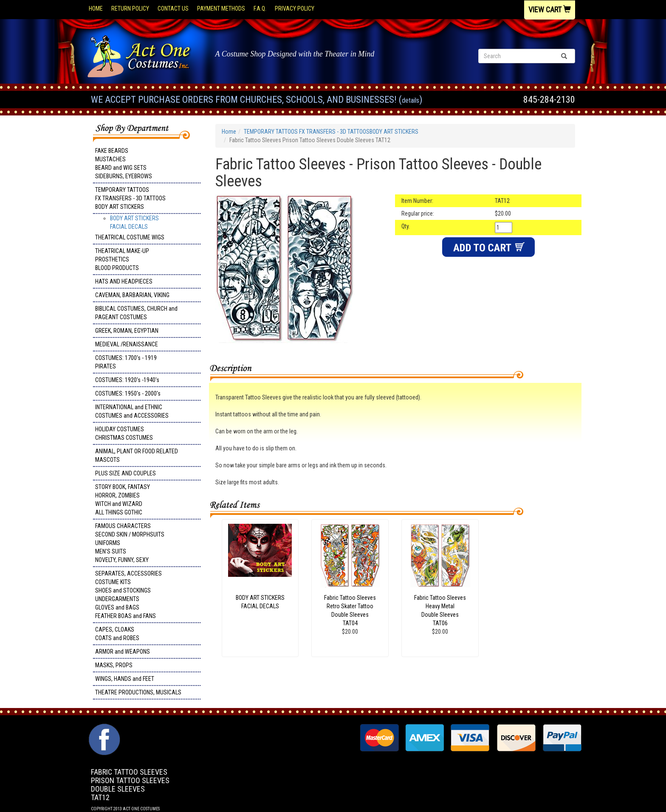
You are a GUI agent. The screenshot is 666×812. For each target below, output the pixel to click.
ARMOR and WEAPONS (123, 652)
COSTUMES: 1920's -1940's (127, 380)
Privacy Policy (295, 8)
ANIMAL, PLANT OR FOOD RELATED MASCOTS (137, 455)
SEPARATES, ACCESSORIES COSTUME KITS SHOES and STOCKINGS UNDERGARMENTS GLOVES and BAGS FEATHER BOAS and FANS (128, 595)
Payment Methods (221, 8)
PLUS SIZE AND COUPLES (126, 473)
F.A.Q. (260, 8)
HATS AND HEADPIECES (124, 281)
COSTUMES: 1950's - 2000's (128, 393)
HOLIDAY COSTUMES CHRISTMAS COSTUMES (124, 433)
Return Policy (130, 8)
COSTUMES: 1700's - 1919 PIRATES (126, 362)
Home (96, 8)
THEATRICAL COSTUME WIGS (130, 237)
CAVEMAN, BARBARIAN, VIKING (132, 295)
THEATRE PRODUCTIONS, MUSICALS (138, 692)
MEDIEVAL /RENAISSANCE (127, 344)
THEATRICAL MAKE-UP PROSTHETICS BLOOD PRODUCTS (122, 259)
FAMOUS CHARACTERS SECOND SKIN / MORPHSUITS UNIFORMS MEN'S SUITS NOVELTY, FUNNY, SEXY (130, 543)
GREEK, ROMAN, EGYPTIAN (127, 331)
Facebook (103, 728)
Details (411, 100)
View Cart (550, 10)
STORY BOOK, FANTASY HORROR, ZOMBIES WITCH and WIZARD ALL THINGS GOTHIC (123, 500)
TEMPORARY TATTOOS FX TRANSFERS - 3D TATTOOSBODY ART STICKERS (130, 198)
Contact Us (173, 8)
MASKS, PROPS (114, 665)
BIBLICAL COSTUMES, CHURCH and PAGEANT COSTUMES (136, 313)
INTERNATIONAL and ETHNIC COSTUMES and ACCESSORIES (132, 411)
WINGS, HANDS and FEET (125, 679)
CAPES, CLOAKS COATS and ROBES (117, 634)
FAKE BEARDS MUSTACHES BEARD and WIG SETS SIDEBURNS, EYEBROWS (124, 163)
